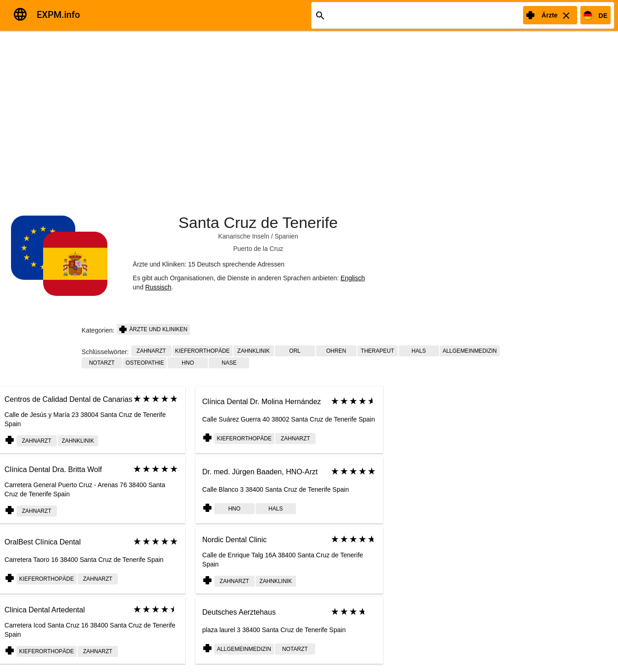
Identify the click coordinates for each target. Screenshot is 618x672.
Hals (419, 351)
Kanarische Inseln (243, 236)
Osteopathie (145, 363)
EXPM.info (58, 15)
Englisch (353, 278)
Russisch (159, 287)
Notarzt (102, 363)
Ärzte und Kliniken (153, 329)
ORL (295, 351)
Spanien (286, 236)
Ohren (336, 351)
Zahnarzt (151, 351)
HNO (188, 363)
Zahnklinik (253, 351)
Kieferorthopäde (203, 351)
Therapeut (377, 351)
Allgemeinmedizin (470, 351)
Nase (229, 363)
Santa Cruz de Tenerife (258, 222)
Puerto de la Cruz (258, 249)
